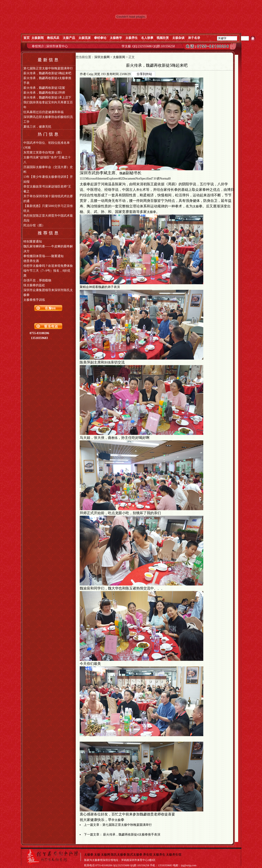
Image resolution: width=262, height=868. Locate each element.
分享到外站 (144, 74)
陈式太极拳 (135, 855)
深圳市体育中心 (57, 46)
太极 (196, 206)
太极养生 (159, 855)
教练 (115, 438)
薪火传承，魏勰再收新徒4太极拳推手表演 (132, 835)
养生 (139, 190)
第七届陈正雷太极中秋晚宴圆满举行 (127, 825)
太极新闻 (119, 57)
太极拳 (151, 212)
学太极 (116, 820)
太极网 (106, 855)
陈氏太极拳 (119, 855)
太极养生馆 (174, 855)
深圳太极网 (102, 57)
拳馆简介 (38, 46)
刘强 (107, 363)
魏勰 (123, 173)
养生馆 (148, 855)
